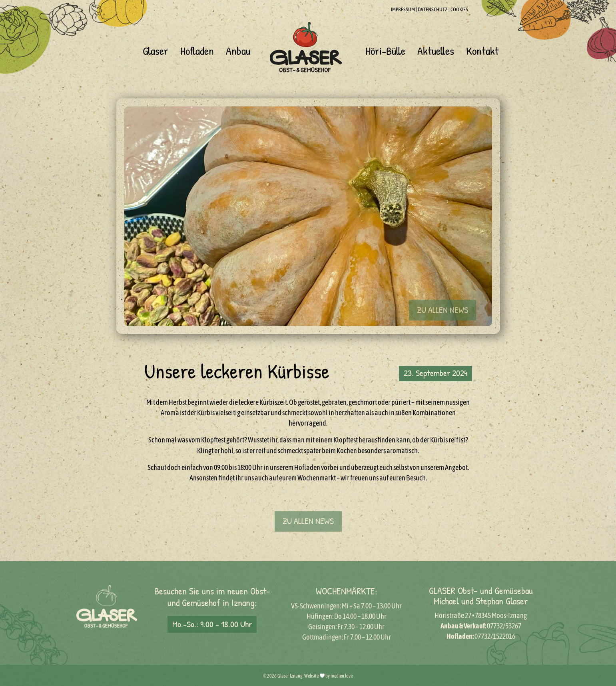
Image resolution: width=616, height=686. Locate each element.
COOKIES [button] (459, 9)
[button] (443, 322)
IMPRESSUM (403, 9)
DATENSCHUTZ (433, 9)
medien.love (342, 676)
